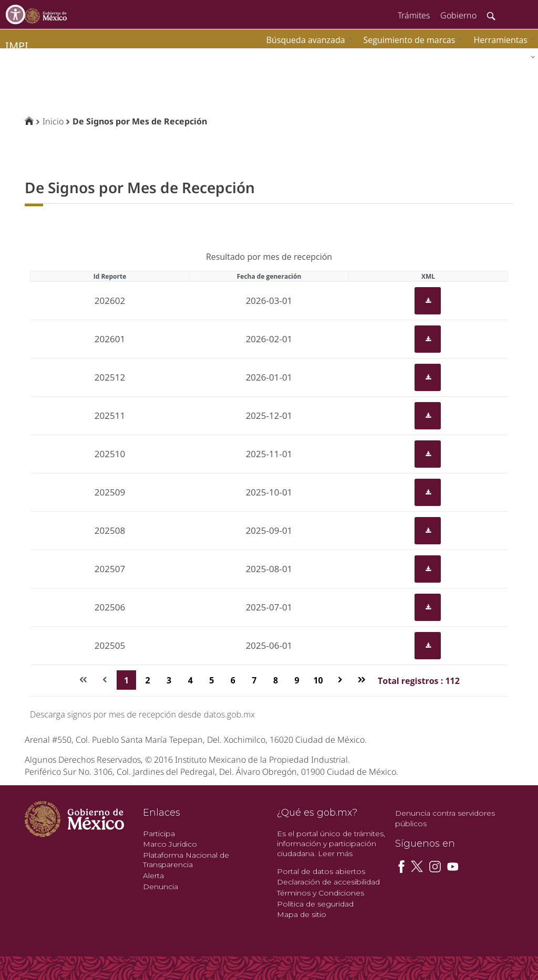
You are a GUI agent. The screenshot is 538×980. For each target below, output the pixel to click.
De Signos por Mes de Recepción (140, 121)
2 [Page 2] (148, 680)
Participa (159, 834)
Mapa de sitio (302, 914)
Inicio (53, 121)
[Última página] (361, 680)
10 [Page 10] (318, 680)
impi (17, 46)
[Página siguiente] (340, 680)
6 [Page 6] (233, 680)
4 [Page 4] (190, 680)
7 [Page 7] (254, 680)
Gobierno (458, 15)
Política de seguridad (315, 904)
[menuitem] (502, 40)
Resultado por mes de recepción (269, 257)
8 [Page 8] (276, 680)
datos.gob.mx (229, 714)
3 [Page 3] (169, 680)
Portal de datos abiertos (321, 871)
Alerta (153, 876)
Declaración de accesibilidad (328, 882)
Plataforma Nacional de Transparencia (186, 860)
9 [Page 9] (297, 680)
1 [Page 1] (126, 680)
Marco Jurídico (170, 844)
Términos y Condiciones (320, 893)
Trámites (414, 15)
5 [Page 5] (211, 680)
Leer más (335, 853)
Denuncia (161, 887)
